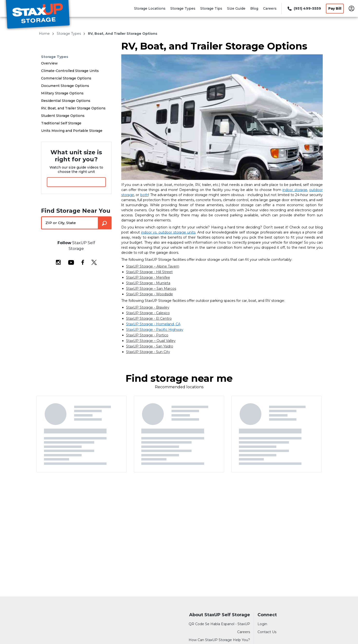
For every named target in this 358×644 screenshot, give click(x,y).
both (144, 195)
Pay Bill (335, 8)
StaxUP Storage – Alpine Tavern (153, 266)
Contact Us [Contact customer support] (267, 632)
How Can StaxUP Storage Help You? (219, 640)
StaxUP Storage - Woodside (150, 294)
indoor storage (295, 190)
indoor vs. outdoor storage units (168, 232)
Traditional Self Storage (61, 123)
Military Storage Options (62, 93)
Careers (270, 8)
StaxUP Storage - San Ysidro (150, 346)
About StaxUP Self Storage (220, 615)
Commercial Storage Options (66, 78)
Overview (49, 63)
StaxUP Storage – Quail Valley (151, 341)
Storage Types (183, 8)
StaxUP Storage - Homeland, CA (153, 324)
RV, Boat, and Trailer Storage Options (73, 108)
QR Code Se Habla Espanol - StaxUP (219, 624)
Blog (254, 8)
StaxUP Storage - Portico (147, 335)
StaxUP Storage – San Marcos (151, 289)
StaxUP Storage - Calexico (148, 313)
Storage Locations (150, 8)
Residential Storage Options (66, 101)
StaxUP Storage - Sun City (148, 352)
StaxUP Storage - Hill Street (149, 272)
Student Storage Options (63, 116)
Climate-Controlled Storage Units (70, 71)
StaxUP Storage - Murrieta (148, 283)
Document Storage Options (65, 86)
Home (45, 34)
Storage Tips (211, 8)
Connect (267, 615)
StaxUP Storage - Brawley (148, 307)
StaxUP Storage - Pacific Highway (155, 330)
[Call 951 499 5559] (304, 9)
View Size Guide (76, 182)
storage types (69, 34)
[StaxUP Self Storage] (38, 15)
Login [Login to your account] (262, 624)
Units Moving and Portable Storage (72, 131)
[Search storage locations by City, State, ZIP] (105, 223)
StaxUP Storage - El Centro (149, 318)
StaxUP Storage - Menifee (148, 277)
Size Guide (236, 8)
